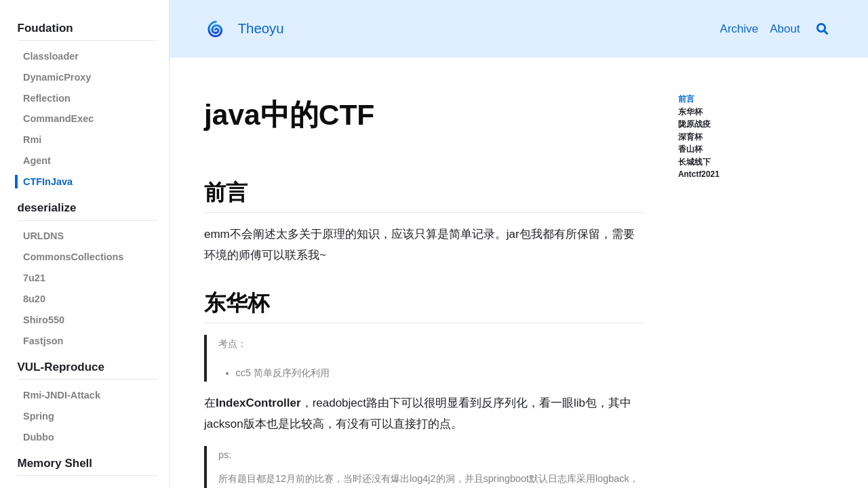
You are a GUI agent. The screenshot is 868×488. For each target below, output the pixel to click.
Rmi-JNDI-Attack (62, 395)
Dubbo (39, 437)
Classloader (51, 56)
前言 (686, 99)
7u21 (34, 278)
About (785, 29)
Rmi (32, 140)
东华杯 (690, 112)
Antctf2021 (699, 174)
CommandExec (58, 119)
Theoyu (261, 28)
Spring (39, 416)
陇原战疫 (694, 124)
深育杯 (690, 137)
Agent (37, 161)
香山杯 (690, 149)
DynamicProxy (57, 77)
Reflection (47, 98)
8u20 (34, 299)
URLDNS (43, 236)
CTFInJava (48, 182)
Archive (739, 29)
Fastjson (43, 341)
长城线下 (694, 162)
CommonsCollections (73, 257)
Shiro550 (44, 320)
